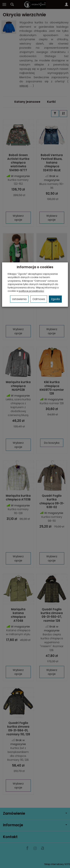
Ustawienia (19, 299)
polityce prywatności (31, 291)
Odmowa (39, 299)
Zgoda (55, 299)
